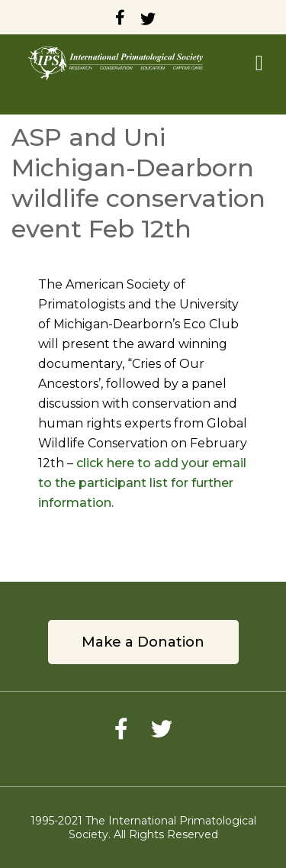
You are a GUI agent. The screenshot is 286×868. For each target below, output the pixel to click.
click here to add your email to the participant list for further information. (142, 483)
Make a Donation (143, 642)
